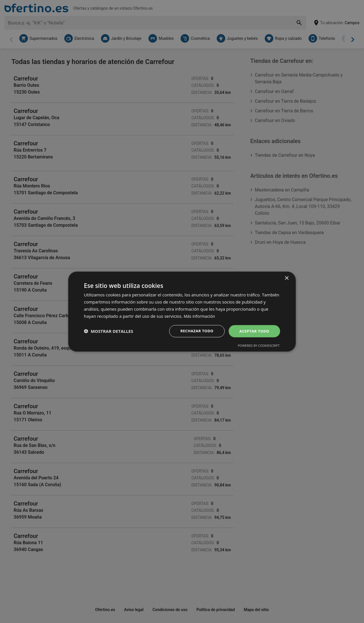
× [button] (287, 278)
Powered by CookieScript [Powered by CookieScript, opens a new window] (259, 346)
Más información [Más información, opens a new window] (200, 315)
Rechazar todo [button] (194, 331)
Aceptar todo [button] (254, 331)
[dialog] (182, 311)
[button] (108, 331)
